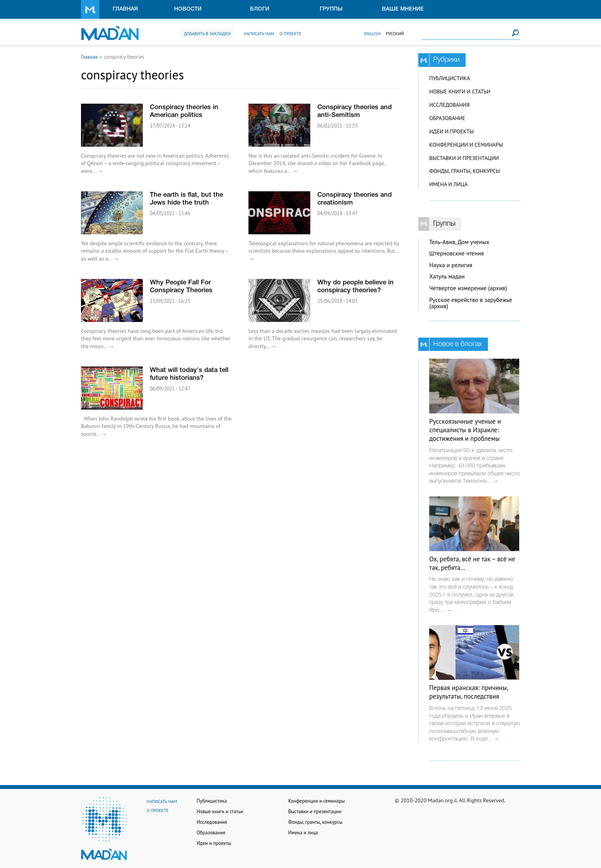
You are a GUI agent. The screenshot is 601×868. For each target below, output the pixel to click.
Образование (447, 118)
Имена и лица (448, 184)
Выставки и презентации (464, 158)
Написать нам (259, 34)
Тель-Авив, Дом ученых (459, 242)
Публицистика (450, 78)
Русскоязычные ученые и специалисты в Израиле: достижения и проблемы (465, 430)
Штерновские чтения (457, 253)
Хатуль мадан (447, 276)
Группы (331, 9)
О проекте (290, 34)
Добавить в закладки (207, 34)
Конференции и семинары (466, 145)
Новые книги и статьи (460, 92)
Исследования (449, 105)
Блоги (260, 9)
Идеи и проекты (452, 131)
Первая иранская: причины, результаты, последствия (469, 692)
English (372, 34)
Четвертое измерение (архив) (468, 288)
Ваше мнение (403, 9)
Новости (188, 9)
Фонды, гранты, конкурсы (465, 171)
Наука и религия (451, 265)
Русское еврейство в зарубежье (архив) (471, 303)
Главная (125, 9)
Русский (395, 34)
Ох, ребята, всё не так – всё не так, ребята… (472, 563)
